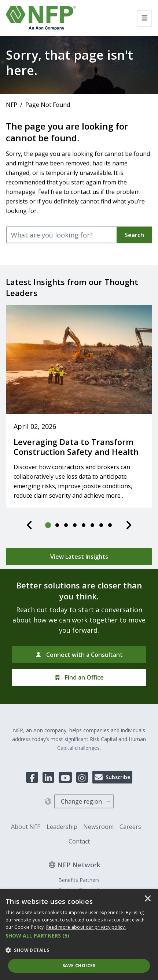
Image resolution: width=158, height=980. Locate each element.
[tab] (48, 525)
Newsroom (98, 827)
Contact (79, 841)
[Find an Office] (79, 677)
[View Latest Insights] (79, 557)
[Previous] (30, 525)
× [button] (148, 899)
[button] (79, 936)
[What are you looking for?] (62, 235)
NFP (12, 105)
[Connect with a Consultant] (79, 655)
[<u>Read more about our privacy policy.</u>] (86, 927)
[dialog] (79, 935)
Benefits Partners (79, 880)
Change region (81, 801)
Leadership (62, 827)
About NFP (26, 827)
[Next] (129, 525)
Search (134, 235)
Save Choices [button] (79, 966)
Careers (130, 827)
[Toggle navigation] (145, 18)
